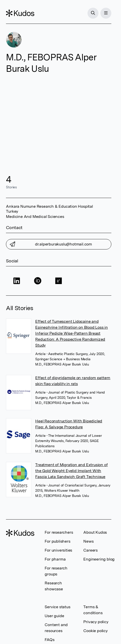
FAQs (49, 640)
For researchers (59, 532)
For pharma (55, 559)
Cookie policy (95, 631)
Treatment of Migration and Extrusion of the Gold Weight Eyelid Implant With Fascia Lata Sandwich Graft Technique (71, 471)
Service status (57, 607)
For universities (58, 550)
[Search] (93, 13)
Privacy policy (96, 622)
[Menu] (106, 13)
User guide (54, 616)
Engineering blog (99, 559)
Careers (91, 550)
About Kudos (95, 532)
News (88, 541)
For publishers (57, 541)
